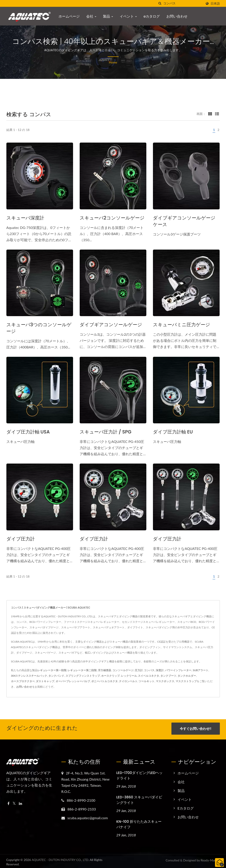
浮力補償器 (105, 670)
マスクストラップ (186, 681)
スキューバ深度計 (25, 218)
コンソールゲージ (123, 670)
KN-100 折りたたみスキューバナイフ (139, 823)
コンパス (149, 670)
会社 (91, 16)
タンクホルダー (187, 676)
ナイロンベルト (128, 681)
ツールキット (147, 681)
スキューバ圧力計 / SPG (106, 432)
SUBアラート (201, 670)
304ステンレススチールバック (29, 676)
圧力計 (139, 670)
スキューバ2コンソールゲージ (112, 218)
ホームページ (69, 16)
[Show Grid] (210, 114)
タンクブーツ (168, 676)
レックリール (129, 676)
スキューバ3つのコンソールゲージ (39, 328)
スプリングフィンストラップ (83, 676)
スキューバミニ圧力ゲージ (182, 325)
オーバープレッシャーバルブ (73, 681)
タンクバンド (56, 676)
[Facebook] (8, 802)
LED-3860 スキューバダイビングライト (139, 798)
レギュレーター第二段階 (82, 670)
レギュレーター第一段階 (52, 670)
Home (113, 62)
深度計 (160, 670)
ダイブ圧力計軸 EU (173, 432)
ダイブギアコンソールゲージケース (184, 221)
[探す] (160, 3)
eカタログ (152, 16)
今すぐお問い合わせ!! (196, 728)
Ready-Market (210, 858)
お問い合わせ (177, 16)
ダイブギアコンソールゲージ (111, 325)
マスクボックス (165, 681)
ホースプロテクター (23, 681)
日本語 (215, 4)
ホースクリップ (110, 676)
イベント (128, 16)
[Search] (183, 3)
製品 (108, 16)
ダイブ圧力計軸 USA (28, 432)
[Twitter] (14, 802)
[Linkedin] (20, 802)
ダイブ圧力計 (21, 539)
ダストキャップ (45, 681)
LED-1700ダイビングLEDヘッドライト (140, 774)
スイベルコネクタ (149, 676)
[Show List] (217, 114)
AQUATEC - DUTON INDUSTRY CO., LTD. (60, 858)
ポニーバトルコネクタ (105, 681)
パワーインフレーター (178, 670)
